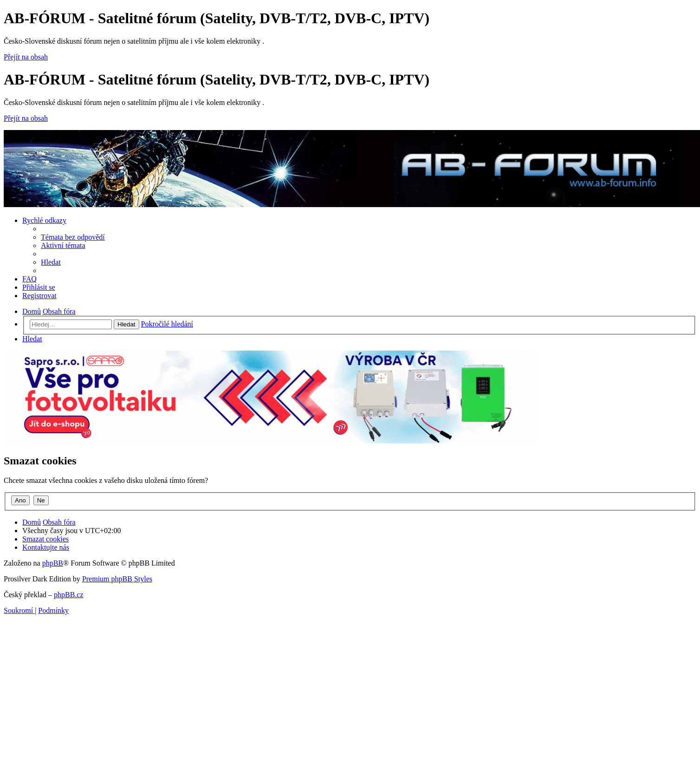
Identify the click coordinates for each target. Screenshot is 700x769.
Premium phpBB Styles (117, 579)
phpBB (53, 563)
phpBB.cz (69, 595)
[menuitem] (73, 237)
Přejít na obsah (26, 57)
